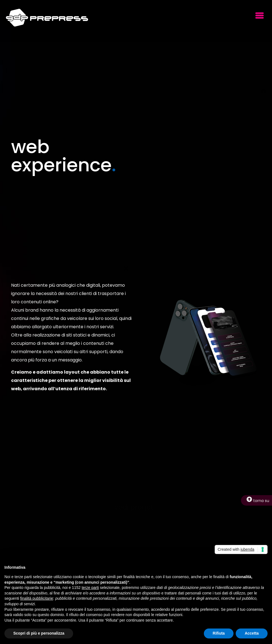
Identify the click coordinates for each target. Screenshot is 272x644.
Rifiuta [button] (219, 633)
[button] (259, 16)
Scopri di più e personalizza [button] (39, 633)
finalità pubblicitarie (37, 598)
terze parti (90, 588)
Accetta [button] (252, 633)
